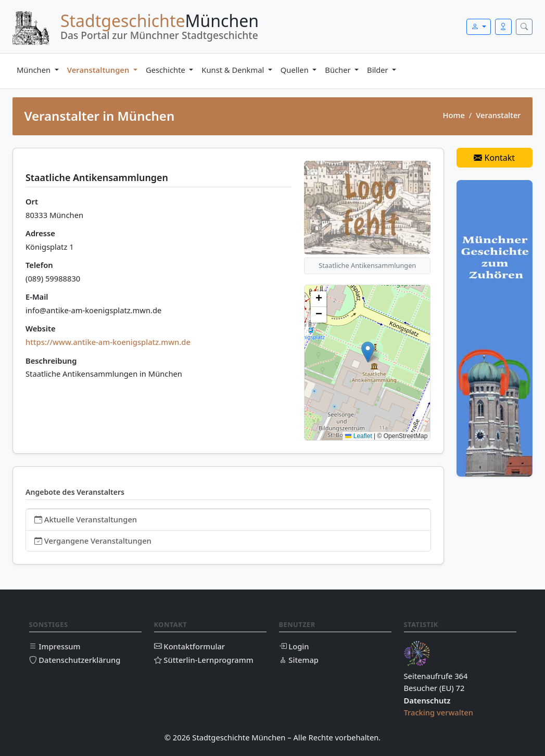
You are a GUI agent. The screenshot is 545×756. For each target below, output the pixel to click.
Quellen (296, 70)
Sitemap (299, 660)
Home (453, 115)
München (35, 70)
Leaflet (358, 436)
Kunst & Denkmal (234, 70)
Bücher (339, 70)
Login (294, 646)
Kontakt (494, 158)
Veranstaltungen (99, 70)
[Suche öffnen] (524, 27)
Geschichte (167, 70)
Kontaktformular (190, 646)
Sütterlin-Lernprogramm (204, 660)
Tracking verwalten (439, 712)
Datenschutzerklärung (75, 660)
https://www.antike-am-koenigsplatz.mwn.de (108, 342)
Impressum (55, 646)
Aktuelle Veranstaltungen (86, 519)
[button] (368, 352)
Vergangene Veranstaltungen (93, 541)
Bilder (378, 70)
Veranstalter (498, 115)
